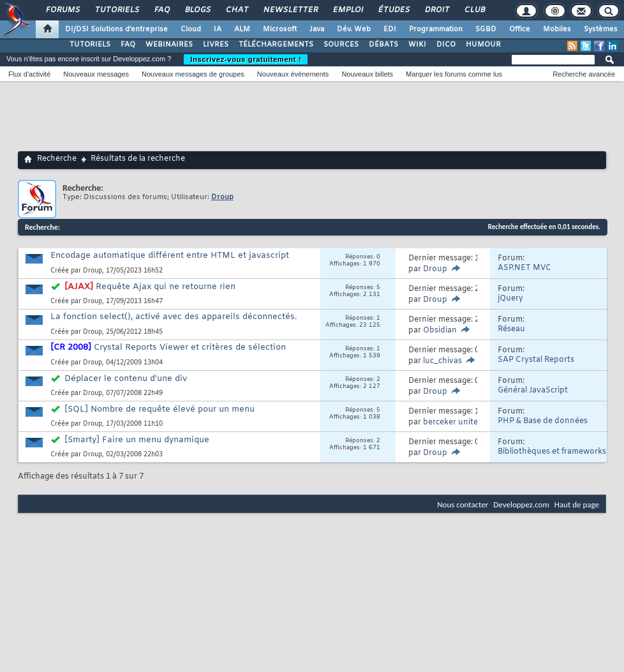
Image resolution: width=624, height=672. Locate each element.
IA (218, 29)
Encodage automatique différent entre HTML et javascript (170, 256)
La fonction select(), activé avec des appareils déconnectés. (174, 317)
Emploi (347, 10)
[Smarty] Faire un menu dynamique (137, 440)
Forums (62, 10)
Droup (93, 271)
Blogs (197, 10)
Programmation (436, 29)
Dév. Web (354, 29)
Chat (236, 10)
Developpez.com (521, 504)
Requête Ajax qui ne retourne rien (166, 287)
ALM (242, 29)
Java (317, 29)
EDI (390, 29)
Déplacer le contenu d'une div (126, 379)
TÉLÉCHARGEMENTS (276, 45)
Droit (436, 10)
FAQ (161, 10)
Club (474, 10)
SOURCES (341, 45)
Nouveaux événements (293, 74)
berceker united (453, 422)
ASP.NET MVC (524, 268)
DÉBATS (383, 45)
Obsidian (440, 331)
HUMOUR (483, 45)
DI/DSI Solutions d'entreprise (116, 29)
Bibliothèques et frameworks (552, 452)
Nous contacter (463, 504)
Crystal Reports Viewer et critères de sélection (190, 347)
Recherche (57, 159)
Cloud (191, 29)
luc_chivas (442, 361)
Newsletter (290, 10)
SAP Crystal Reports (536, 360)
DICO (446, 45)
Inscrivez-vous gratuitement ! (246, 59)
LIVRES (216, 45)
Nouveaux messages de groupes (193, 74)
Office (520, 29)
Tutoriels (116, 10)
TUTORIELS (90, 45)
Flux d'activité (29, 74)
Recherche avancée (584, 74)
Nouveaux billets (367, 74)
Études (393, 10)
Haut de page (577, 504)
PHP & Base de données (543, 421)
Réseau (511, 329)
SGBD (486, 29)
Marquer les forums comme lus (454, 74)
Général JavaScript (533, 391)
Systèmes (601, 29)
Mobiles (557, 29)
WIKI (417, 45)
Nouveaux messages (96, 74)
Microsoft (280, 29)
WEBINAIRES (169, 45)
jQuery (510, 299)
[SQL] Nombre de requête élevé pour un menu (160, 409)
